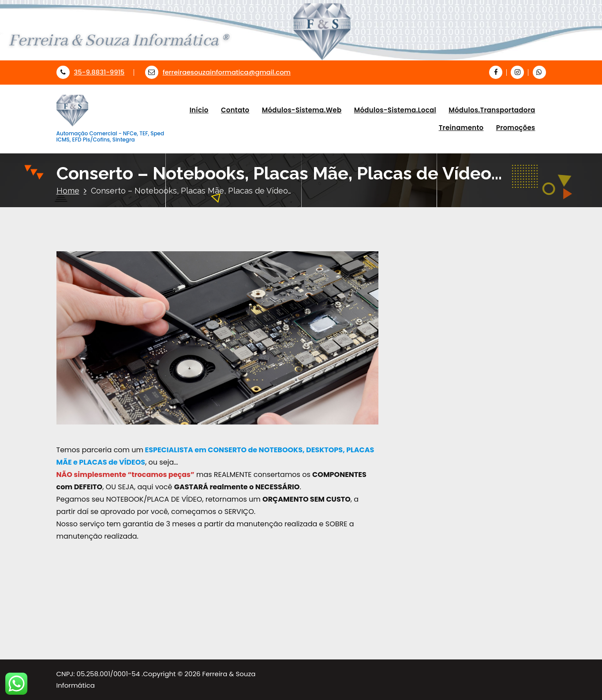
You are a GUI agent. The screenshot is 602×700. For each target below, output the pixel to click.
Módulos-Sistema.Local (395, 110)
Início (199, 110)
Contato (235, 110)
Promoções (516, 128)
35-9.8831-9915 (91, 72)
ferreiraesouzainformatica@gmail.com (218, 72)
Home (68, 191)
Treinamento (461, 128)
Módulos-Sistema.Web (302, 110)
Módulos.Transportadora (492, 110)
